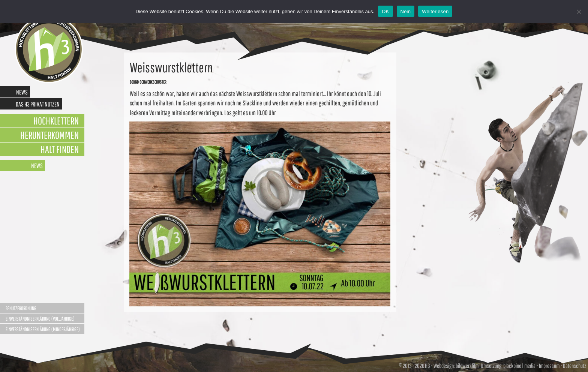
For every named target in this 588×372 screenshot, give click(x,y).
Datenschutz (574, 366)
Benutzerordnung (21, 308)
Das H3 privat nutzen (38, 104)
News (22, 92)
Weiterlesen (435, 11)
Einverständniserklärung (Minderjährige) (43, 329)
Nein (406, 11)
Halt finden (60, 149)
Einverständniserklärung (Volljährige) (40, 319)
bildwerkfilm (467, 366)
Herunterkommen (49, 135)
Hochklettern (56, 121)
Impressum (549, 366)
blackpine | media (519, 366)
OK (385, 11)
